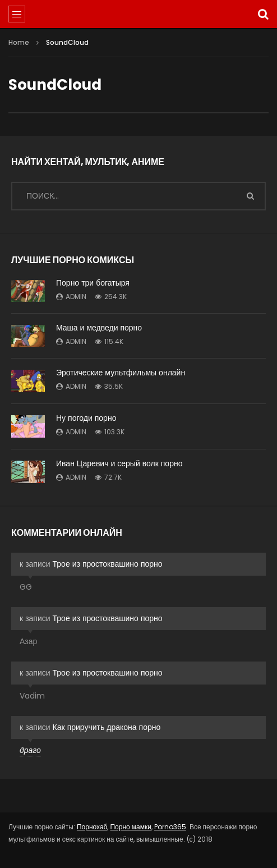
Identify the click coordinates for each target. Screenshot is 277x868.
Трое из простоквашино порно (108, 564)
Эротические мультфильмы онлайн (121, 373)
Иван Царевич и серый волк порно (119, 463)
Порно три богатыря (93, 283)
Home (19, 42)
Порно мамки (130, 827)
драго (30, 750)
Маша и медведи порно (99, 328)
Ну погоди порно (86, 418)
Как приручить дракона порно (107, 727)
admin (76, 297)
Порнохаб (92, 827)
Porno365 (170, 827)
